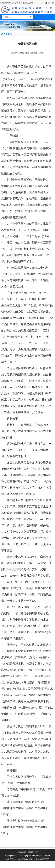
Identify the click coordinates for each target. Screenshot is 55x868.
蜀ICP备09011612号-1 (30, 863)
